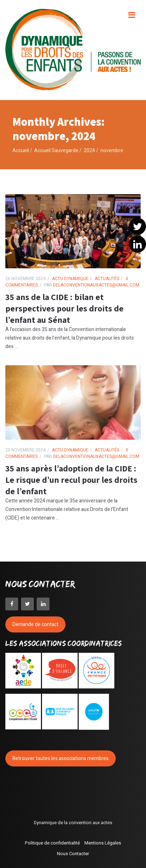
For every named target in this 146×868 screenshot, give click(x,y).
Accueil (21, 151)
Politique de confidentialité (52, 843)
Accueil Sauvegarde (56, 151)
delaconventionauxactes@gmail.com (96, 285)
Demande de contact (35, 624)
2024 (89, 151)
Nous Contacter (73, 854)
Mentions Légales (103, 843)
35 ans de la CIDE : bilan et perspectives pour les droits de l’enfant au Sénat (64, 308)
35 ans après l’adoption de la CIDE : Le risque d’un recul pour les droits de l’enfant (71, 480)
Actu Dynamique (70, 279)
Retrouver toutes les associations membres (61, 758)
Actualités (107, 279)
